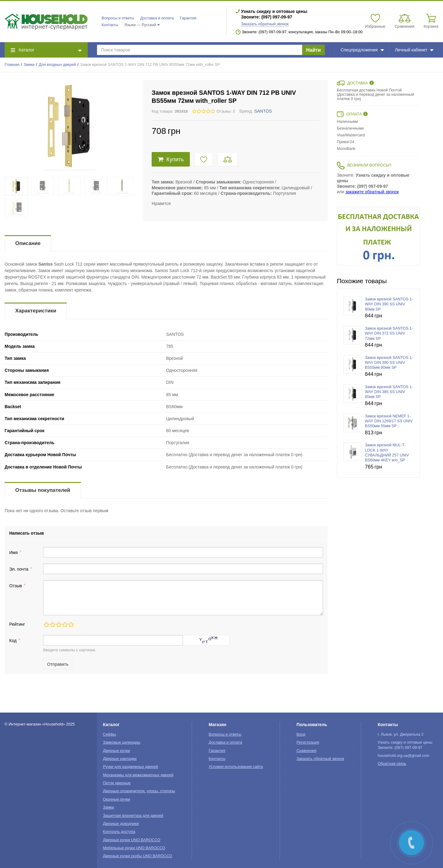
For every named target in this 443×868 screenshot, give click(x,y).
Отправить (58, 664)
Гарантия (188, 18)
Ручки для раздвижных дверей (131, 767)
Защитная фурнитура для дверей (133, 816)
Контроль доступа (119, 832)
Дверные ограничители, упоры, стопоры (139, 791)
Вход (301, 734)
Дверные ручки (117, 751)
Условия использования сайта (236, 767)
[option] (378, 236)
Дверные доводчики (121, 824)
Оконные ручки (117, 799)
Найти (313, 50)
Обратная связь (392, 764)
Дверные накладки (120, 759)
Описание (28, 243)
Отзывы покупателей (43, 490)
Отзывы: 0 (226, 111)
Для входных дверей (57, 65)
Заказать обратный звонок (265, 24)
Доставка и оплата (157, 18)
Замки (29, 65)
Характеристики (36, 311)
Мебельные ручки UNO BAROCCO (134, 848)
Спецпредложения (362, 50)
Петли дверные (117, 783)
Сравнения (307, 751)
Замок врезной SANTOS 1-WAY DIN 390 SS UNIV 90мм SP (389, 304)
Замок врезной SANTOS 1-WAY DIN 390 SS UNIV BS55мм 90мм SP (389, 363)
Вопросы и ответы (118, 18)
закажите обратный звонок (372, 192)
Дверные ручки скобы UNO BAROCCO (138, 856)
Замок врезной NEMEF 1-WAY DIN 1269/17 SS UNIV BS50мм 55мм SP (389, 421)
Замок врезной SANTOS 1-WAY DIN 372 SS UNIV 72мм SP (389, 334)
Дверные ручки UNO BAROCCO (132, 840)
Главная (12, 65)
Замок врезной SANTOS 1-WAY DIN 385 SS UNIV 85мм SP (389, 392)
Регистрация (308, 742)
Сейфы (110, 734)
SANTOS (263, 111)
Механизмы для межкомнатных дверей (138, 775)
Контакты (110, 25)
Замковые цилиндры (122, 742)
